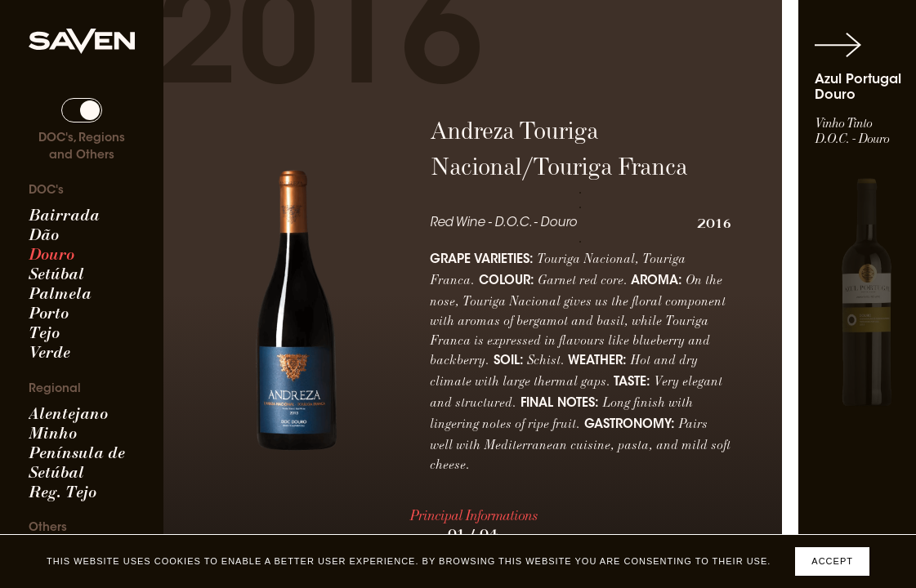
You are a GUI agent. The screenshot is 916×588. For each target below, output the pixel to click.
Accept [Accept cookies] (832, 561)
